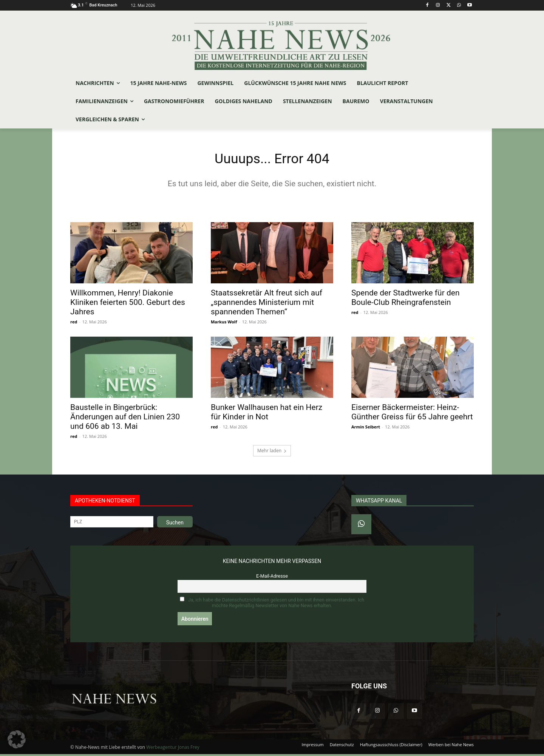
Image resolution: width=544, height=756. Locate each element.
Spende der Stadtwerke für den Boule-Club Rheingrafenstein (406, 299)
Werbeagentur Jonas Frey (173, 749)
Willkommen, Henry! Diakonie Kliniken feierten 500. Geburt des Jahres (128, 304)
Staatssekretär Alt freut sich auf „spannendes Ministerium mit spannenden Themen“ (267, 304)
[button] (17, 739)
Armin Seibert (366, 429)
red (74, 324)
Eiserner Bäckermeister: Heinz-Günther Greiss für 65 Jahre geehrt (412, 414)
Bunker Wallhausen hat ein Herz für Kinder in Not (267, 414)
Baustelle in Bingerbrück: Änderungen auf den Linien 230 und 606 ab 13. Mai (125, 419)
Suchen (175, 524)
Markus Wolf (224, 324)
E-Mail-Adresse (272, 578)
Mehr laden (272, 452)
